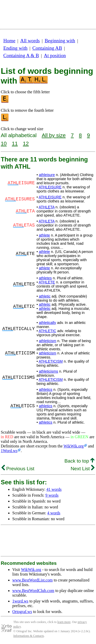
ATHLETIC (47, 331)
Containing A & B (21, 55)
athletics (46, 390)
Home (9, 41)
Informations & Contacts (29, 636)
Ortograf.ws (22, 612)
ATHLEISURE (50, 187)
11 (15, 143)
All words (30, 41)
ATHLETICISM (51, 361)
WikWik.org (74, 446)
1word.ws (20, 601)
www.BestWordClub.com (33, 591)
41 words (54, 489)
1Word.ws (9, 451)
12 (26, 143)
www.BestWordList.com (33, 580)
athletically (47, 323)
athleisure (47, 175)
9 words (52, 495)
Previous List (18, 469)
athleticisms (49, 371)
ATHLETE (47, 282)
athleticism (48, 341)
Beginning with (60, 41)
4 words (54, 513)
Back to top (79, 461)
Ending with (15, 48)
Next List (83, 469)
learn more (64, 622)
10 (4, 143)
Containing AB (47, 48)
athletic (45, 296)
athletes (45, 278)
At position (55, 55)
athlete (44, 235)
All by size (54, 135)
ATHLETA (47, 207)
